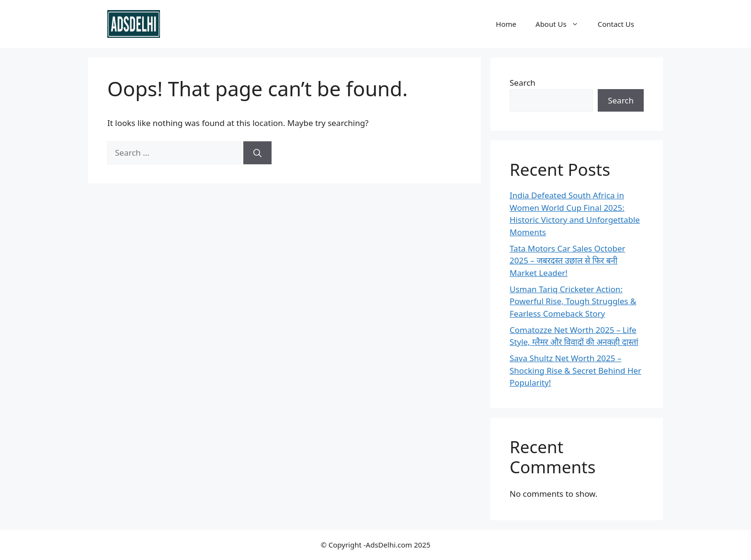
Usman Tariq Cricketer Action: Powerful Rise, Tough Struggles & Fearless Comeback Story (573, 301)
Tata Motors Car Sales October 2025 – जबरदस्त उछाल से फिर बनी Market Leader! (567, 261)
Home (506, 24)
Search (523, 83)
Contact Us (616, 24)
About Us (562, 24)
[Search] (257, 153)
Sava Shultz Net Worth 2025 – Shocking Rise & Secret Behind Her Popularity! (575, 370)
